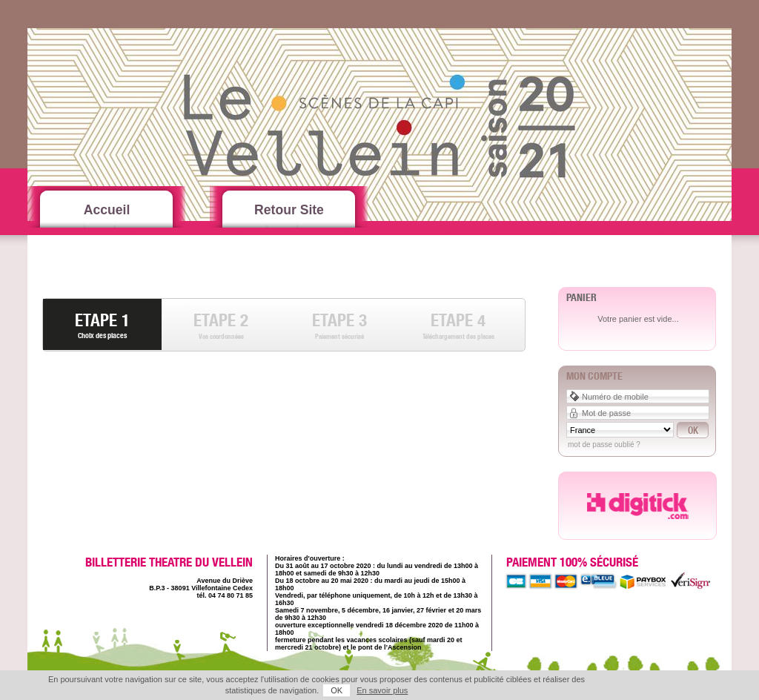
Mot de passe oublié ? (604, 445)
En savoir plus (382, 690)
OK (337, 690)
